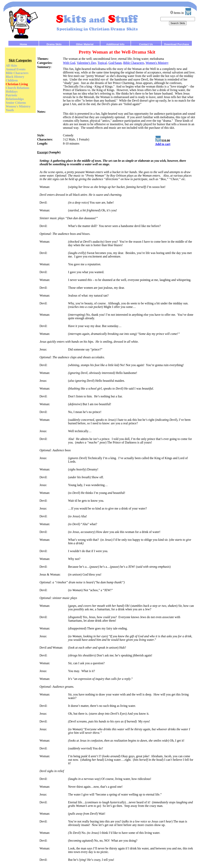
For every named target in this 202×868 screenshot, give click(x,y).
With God (69, 63)
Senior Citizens (16, 103)
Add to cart (163, 144)
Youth (10, 110)
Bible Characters (17, 73)
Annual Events (16, 69)
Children (12, 80)
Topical (102, 63)
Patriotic (12, 95)
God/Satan (115, 63)
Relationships (15, 99)
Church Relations (18, 88)
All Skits (12, 66)
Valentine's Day (86, 63)
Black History (15, 77)
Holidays (12, 92)
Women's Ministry (18, 106)
